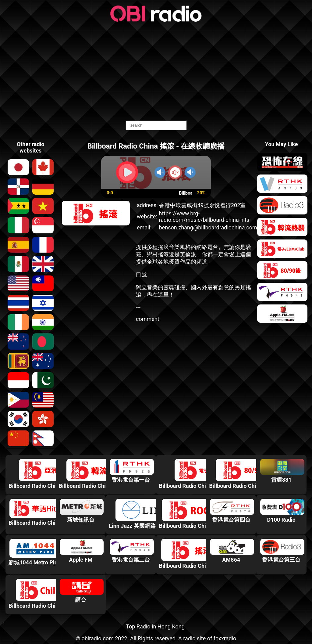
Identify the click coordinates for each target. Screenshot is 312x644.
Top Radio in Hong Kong (155, 626)
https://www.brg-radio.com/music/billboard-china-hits (204, 217)
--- (138, 307)
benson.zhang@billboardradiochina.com (208, 227)
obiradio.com (97, 638)
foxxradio (225, 638)
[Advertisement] (156, 72)
